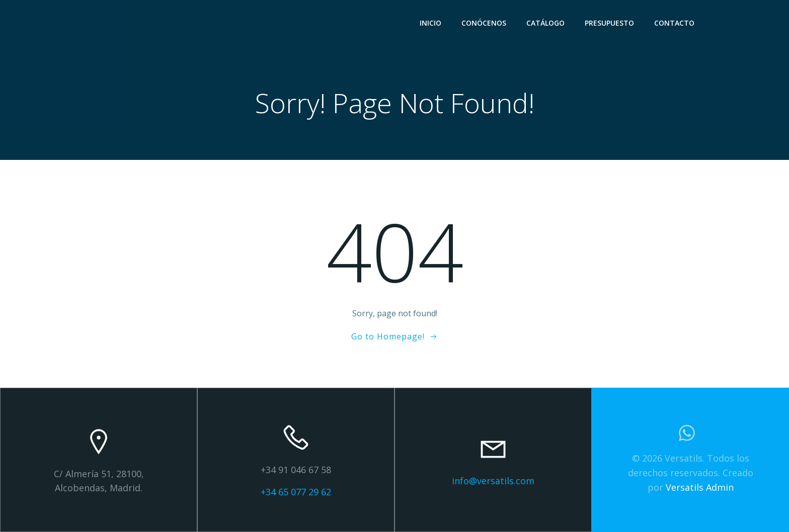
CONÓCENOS (484, 23)
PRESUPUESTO (609, 23)
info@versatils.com (493, 481)
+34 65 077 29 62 (296, 492)
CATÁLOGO (545, 23)
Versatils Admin (700, 487)
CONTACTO (674, 23)
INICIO (430, 23)
